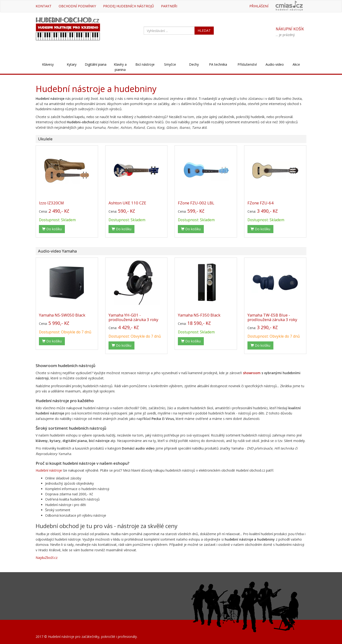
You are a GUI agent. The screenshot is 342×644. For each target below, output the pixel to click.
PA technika (218, 64)
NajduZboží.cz (47, 558)
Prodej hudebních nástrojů (128, 6)
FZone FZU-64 (261, 203)
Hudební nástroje (49, 470)
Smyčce (170, 64)
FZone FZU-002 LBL (196, 203)
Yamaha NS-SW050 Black (62, 315)
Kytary (72, 64)
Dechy (194, 64)
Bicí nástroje (145, 64)
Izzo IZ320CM (51, 203)
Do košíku (52, 229)
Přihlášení (259, 6)
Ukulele (45, 139)
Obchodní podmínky (77, 6)
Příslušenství (247, 64)
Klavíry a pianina (120, 67)
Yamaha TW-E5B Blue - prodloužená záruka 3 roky (272, 317)
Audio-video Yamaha (57, 251)
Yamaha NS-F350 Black (199, 315)
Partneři (169, 6)
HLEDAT (204, 30)
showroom (252, 373)
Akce (296, 64)
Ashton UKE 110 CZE (127, 203)
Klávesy (48, 64)
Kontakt (44, 6)
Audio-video (275, 64)
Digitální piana (96, 64)
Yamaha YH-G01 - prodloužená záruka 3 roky (133, 317)
